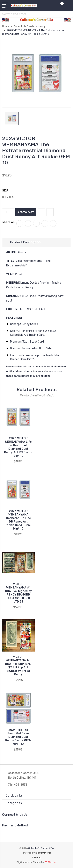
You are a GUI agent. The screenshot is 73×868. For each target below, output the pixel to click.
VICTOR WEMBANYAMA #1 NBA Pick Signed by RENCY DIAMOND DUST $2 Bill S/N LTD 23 (18, 593)
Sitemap (37, 857)
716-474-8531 (17, 785)
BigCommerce (43, 853)
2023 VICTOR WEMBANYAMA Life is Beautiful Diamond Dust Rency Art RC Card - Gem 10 (18, 447)
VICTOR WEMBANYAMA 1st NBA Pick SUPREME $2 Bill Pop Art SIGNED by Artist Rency (18, 666)
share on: (9, 222)
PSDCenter (51, 862)
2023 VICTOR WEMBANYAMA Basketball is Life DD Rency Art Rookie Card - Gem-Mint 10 (18, 520)
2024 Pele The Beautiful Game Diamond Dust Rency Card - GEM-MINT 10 (18, 737)
